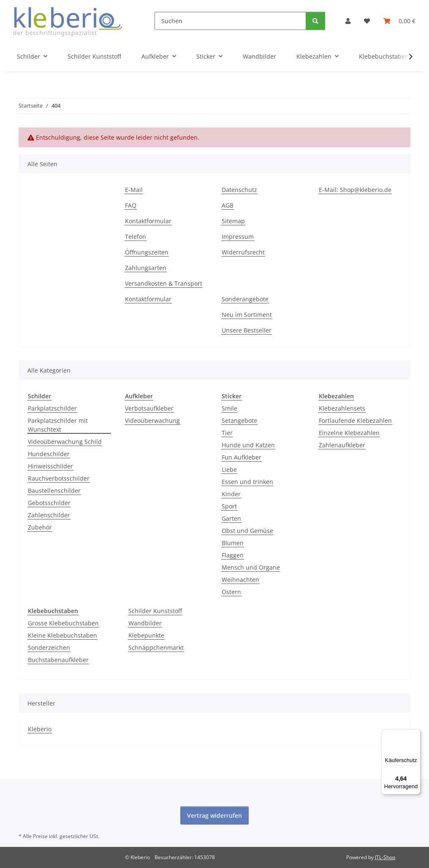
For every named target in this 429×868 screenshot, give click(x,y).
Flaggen (233, 555)
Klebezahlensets (342, 408)
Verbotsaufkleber (149, 408)
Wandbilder (145, 623)
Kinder (231, 494)
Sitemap (233, 221)
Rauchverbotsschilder (59, 478)
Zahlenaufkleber (342, 445)
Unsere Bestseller (247, 330)
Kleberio (40, 729)
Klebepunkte (146, 635)
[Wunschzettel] (367, 21)
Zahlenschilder (49, 515)
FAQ (131, 205)
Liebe (229, 469)
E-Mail (134, 190)
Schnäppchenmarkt (156, 648)
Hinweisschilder (50, 466)
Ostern (231, 592)
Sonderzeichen (49, 648)
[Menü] (415, 734)
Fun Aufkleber (242, 457)
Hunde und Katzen (248, 445)
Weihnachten (240, 580)
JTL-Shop (385, 857)
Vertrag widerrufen (214, 815)
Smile (229, 408)
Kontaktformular (148, 221)
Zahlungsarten (146, 268)
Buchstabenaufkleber (58, 660)
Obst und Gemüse (247, 531)
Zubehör (40, 527)
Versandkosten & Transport (164, 283)
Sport (229, 506)
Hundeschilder (49, 454)
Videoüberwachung (152, 420)
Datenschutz (239, 190)
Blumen (233, 543)
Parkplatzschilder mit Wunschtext (58, 425)
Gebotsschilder (49, 503)
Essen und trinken (247, 482)
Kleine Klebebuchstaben (62, 635)
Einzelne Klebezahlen (349, 433)
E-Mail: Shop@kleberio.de (355, 190)
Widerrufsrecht (243, 252)
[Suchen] (230, 21)
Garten (231, 518)
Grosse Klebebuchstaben (63, 623)
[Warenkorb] (399, 21)
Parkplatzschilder (52, 408)
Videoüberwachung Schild (65, 442)
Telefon (136, 237)
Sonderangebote (245, 299)
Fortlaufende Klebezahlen (355, 420)
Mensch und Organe (251, 567)
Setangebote (239, 420)
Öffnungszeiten (147, 252)
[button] (348, 21)
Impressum (238, 237)
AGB (228, 205)
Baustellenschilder (54, 491)
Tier (227, 433)
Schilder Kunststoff (155, 611)
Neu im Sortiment (247, 315)
